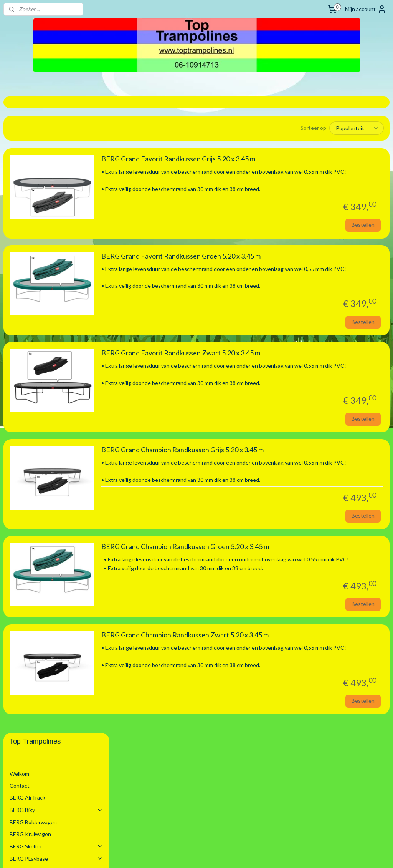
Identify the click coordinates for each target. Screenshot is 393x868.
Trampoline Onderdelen (59, 283)
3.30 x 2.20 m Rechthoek (57, 356)
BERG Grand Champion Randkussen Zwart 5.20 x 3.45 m (297, 681)
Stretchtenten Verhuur (38, 526)
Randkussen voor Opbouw (62, 296)
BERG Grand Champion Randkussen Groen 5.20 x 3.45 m (297, 584)
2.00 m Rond (43, 308)
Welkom (19, 137)
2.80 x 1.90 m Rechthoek (57, 332)
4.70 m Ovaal (43, 404)
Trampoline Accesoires (59, 477)
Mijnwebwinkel (275, 854)
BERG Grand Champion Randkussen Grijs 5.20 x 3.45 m (295, 478)
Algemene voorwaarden (38, 538)
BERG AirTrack (27, 161)
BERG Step (23, 246)
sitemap (173, 854)
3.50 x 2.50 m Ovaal (51, 368)
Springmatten (62, 465)
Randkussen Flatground (62, 441)
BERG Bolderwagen (33, 186)
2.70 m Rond (43, 320)
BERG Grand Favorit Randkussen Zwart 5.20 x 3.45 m (293, 373)
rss (186, 854)
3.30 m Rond (43, 344)
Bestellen (363, 236)
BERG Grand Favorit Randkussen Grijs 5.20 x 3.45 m (290, 162)
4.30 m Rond (43, 393)
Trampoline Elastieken (48, 453)
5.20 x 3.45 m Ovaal (51, 416)
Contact (20, 149)
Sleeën (18, 502)
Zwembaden (56, 514)
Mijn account (366, 9)
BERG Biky (56, 173)
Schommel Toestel (56, 235)
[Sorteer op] (318, 128)
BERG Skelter (56, 210)
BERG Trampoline (56, 259)
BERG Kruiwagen (30, 198)
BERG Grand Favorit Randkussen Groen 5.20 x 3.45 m (293, 267)
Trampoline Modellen (59, 271)
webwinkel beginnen (213, 854)
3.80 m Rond (43, 380)
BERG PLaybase (56, 222)
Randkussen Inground (62, 429)
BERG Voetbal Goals (34, 490)
